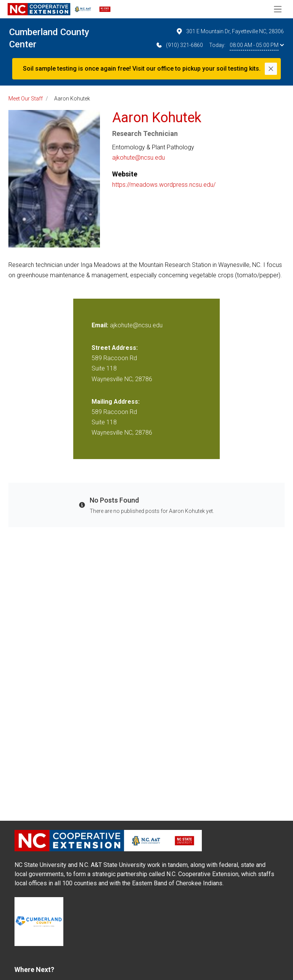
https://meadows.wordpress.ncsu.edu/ (164, 185)
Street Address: (115, 348)
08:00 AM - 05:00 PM (257, 45)
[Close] (271, 69)
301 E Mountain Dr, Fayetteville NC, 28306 (230, 31)
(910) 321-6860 (179, 45)
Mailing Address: (116, 402)
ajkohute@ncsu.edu (138, 158)
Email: (101, 325)
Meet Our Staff (26, 99)
